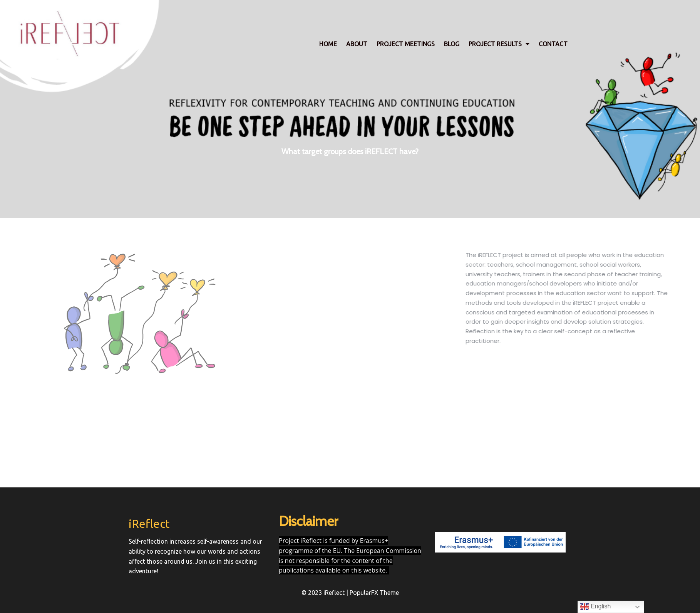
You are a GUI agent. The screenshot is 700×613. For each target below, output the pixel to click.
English (595, 607)
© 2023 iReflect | (326, 593)
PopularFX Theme (374, 593)
